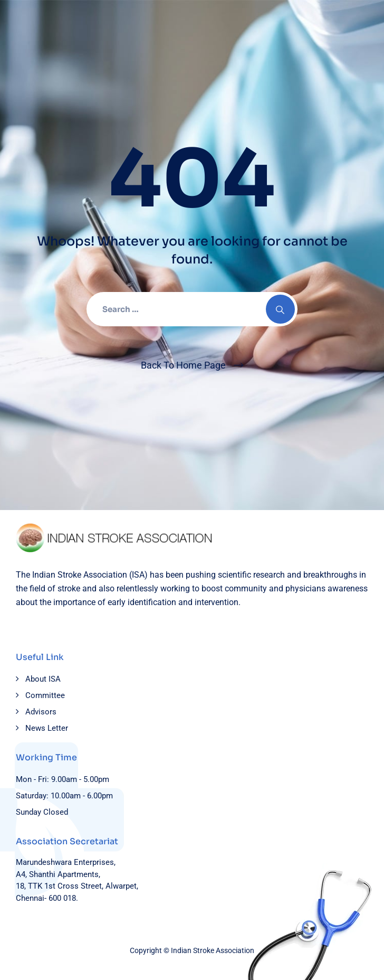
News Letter (47, 728)
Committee (45, 695)
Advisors (41, 712)
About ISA (43, 679)
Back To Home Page (183, 365)
